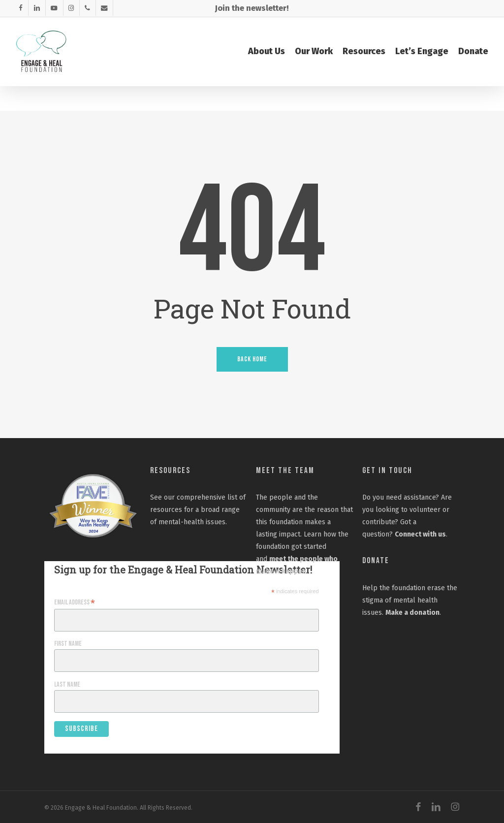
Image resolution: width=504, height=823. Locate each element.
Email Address (75, 602)
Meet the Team (285, 471)
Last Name (67, 684)
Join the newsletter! (252, 8)
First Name (68, 644)
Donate (376, 561)
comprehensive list (207, 497)
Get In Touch (387, 471)
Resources (170, 471)
